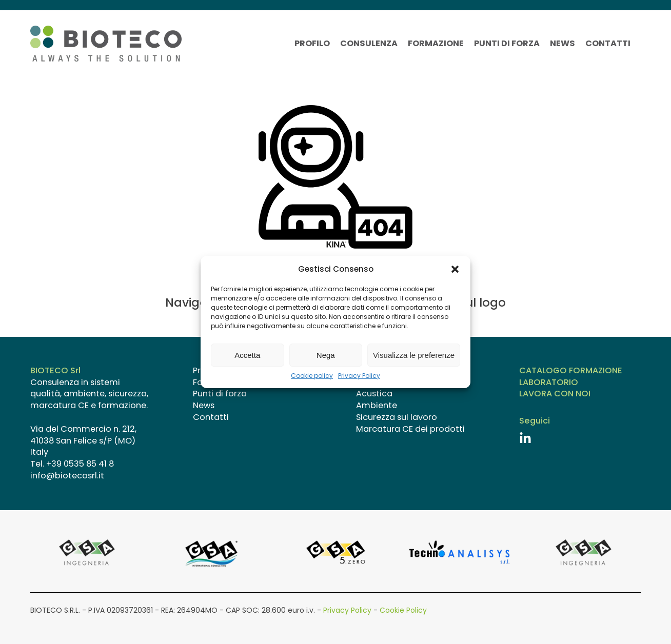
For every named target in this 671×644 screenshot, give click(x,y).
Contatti (608, 44)
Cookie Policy (403, 610)
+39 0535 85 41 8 (80, 464)
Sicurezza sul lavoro (397, 417)
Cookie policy (312, 376)
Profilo (312, 44)
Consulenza (369, 44)
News (563, 44)
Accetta (247, 355)
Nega (326, 355)
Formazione (436, 44)
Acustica (374, 394)
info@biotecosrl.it (67, 476)
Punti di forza (507, 44)
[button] (455, 269)
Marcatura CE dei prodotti (410, 429)
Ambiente (377, 406)
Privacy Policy (359, 376)
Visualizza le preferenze (414, 355)
